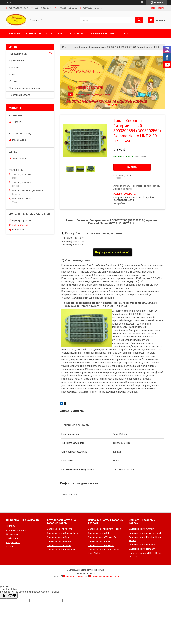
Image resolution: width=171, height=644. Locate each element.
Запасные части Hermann (142, 549)
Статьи (125, 33)
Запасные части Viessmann (61, 550)
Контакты (77, 33)
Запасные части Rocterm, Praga (104, 529)
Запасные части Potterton (101, 546)
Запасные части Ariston (100, 541)
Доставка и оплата (102, 33)
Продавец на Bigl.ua (85, 573)
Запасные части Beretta (59, 541)
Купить (132, 167)
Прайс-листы (17, 61)
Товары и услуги (37, 33)
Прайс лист (12, 538)
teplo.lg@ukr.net (20, 225)
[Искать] (139, 20)
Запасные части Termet (59, 546)
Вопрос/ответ (13, 543)
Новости (14, 67)
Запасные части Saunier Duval (63, 533)
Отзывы (14, 81)
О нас (61, 33)
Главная (14, 33)
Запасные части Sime (58, 537)
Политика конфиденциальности (104, 576)
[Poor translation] (12, 596)
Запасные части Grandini (142, 529)
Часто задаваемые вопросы (25, 88)
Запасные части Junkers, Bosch (145, 533)
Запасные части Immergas (143, 545)
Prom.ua (100, 570)
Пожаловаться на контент (75, 576)
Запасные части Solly (99, 533)
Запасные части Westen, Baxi (103, 537)
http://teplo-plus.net (21, 220)
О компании (12, 534)
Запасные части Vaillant (59, 529)
